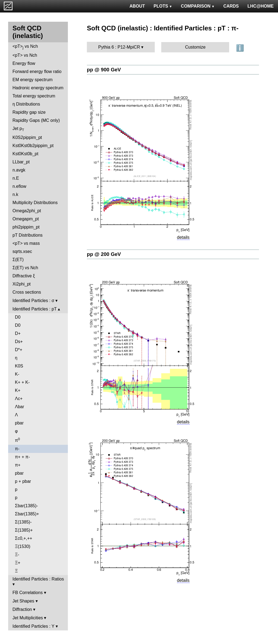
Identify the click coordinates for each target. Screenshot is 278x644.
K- (17, 374)
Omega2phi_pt (27, 211)
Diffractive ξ (24, 276)
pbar (19, 423)
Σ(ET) (18, 260)
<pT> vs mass (26, 243)
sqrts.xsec (22, 251)
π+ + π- (22, 457)
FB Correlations (28, 593)
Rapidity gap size (29, 112)
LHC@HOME (261, 6)
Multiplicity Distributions (35, 203)
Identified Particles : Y (33, 626)
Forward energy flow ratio (37, 72)
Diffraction (22, 609)
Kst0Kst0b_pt (25, 154)
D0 (18, 317)
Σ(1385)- (23, 522)
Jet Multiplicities (28, 618)
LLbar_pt (21, 162)
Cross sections (27, 292)
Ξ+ (18, 563)
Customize (195, 47)
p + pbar (23, 481)
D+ (18, 333)
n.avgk (19, 170)
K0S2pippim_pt (27, 137)
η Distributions (26, 104)
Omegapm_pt (26, 219)
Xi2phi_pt (22, 284)
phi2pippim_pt (26, 227)
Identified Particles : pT (34, 309)
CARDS (231, 6)
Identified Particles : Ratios (38, 579)
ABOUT (137, 6)
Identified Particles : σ (33, 301)
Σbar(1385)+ (27, 514)
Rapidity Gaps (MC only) (36, 120)
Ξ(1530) (23, 546)
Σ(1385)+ (24, 530)
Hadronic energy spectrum (38, 88)
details (183, 237)
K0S (19, 366)
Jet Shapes (23, 601)
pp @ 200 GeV (104, 254)
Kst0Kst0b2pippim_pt (33, 146)
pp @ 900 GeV (104, 70)
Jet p (18, 129)
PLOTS (163, 6)
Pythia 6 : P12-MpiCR (119, 47)
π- (17, 449)
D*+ (19, 350)
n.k (15, 194)
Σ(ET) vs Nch (25, 268)
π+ (18, 465)
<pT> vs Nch (25, 47)
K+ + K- (22, 382)
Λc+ (19, 399)
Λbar (20, 407)
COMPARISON (198, 6)
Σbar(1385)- (26, 506)
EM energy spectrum (33, 80)
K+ (18, 390)
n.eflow (19, 186)
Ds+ (19, 342)
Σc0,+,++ (24, 538)
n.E (16, 178)
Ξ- (17, 555)
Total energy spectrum (34, 96)
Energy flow (24, 63)
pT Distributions (28, 235)
